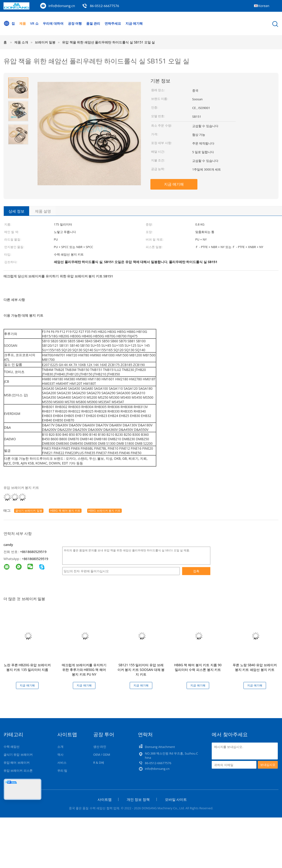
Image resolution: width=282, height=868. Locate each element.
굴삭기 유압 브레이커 (18, 755)
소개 (60, 747)
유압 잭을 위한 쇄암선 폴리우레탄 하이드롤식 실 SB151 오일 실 (108, 42)
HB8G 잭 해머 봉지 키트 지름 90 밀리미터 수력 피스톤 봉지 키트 (198, 667)
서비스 (62, 763)
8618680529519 (36, 559)
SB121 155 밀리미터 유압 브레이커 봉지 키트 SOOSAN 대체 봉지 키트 (141, 670)
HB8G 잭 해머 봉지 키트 (65, 511)
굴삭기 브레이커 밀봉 (29, 511)
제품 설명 (43, 211)
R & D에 (99, 763)
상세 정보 (16, 211)
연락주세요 (113, 23)
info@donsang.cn (62, 6)
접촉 (196, 571)
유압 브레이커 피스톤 (18, 771)
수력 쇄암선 (12, 747)
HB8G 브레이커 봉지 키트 (105, 511)
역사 (60, 755)
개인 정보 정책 (138, 799)
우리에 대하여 (53, 23)
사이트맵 (105, 799)
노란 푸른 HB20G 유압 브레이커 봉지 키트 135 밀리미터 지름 (27, 667)
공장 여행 (75, 23)
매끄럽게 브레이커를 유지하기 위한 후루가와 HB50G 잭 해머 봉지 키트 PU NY (84, 670)
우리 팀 (62, 771)
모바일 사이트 (176, 799)
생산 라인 (100, 747)
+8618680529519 (33, 552)
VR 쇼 (34, 23)
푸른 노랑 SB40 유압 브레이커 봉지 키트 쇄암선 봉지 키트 (255, 667)
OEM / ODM (102, 755)
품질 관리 (93, 23)
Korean (264, 6)
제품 (23, 23)
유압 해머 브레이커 (17, 763)
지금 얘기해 (134, 23)
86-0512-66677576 (105, 6)
